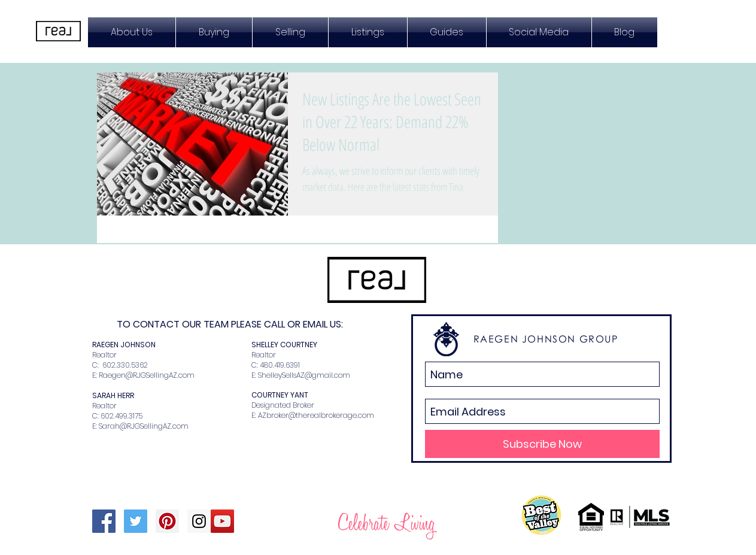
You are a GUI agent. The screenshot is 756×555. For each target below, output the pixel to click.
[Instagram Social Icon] (199, 521)
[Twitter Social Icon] (136, 521)
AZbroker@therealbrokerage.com (316, 415)
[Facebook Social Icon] (104, 521)
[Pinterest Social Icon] (167, 521)
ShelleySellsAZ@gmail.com (304, 375)
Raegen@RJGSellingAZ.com (147, 375)
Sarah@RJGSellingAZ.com (144, 426)
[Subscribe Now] (542, 444)
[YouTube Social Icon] (222, 521)
